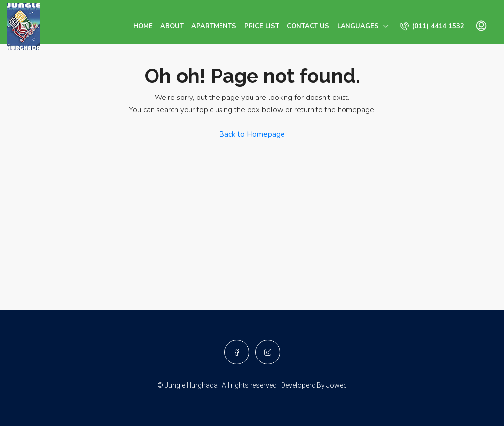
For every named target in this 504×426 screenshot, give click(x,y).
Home (143, 26)
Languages (358, 26)
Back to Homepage (252, 134)
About (172, 26)
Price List (262, 26)
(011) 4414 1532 (432, 26)
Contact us (308, 26)
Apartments (214, 26)
